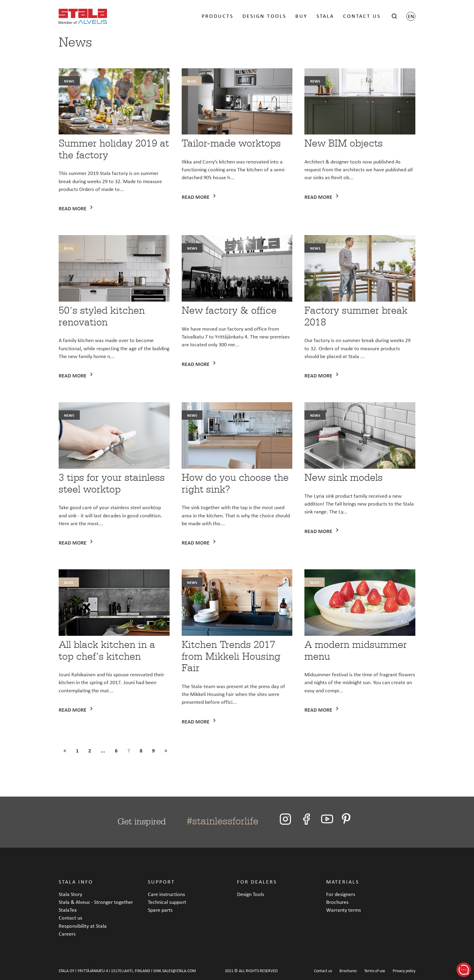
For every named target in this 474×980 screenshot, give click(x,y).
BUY (301, 16)
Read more (73, 208)
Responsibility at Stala (83, 926)
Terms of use (375, 971)
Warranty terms (344, 910)
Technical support (167, 902)
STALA (325, 16)
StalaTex (68, 910)
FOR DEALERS (257, 882)
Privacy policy (404, 971)
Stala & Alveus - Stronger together (96, 902)
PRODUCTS (218, 16)
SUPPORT (161, 882)
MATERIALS (343, 882)
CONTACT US (362, 16)
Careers (67, 934)
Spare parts (160, 910)
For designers (341, 894)
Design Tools (251, 894)
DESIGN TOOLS (264, 16)
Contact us (70, 918)
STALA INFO (76, 882)
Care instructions (166, 894)
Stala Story (70, 894)
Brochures (337, 902)
